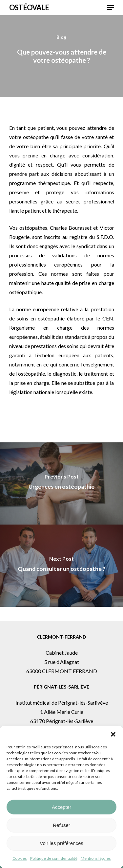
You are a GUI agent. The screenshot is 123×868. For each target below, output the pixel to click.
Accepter (61, 807)
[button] (113, 734)
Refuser (61, 825)
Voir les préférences (61, 843)
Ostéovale (29, 8)
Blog (61, 37)
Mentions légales (96, 858)
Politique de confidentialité (54, 858)
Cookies (20, 858)
